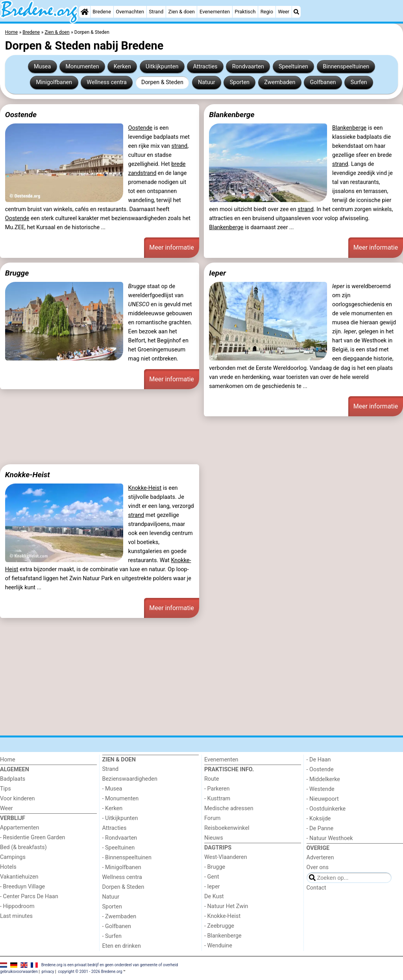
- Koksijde (319, 819)
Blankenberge (232, 115)
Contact (316, 888)
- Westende (321, 789)
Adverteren (320, 858)
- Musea (112, 789)
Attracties (205, 67)
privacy (48, 972)
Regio (267, 12)
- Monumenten (121, 799)
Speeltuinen (293, 67)
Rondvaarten (248, 67)
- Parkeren (217, 789)
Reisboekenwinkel (227, 828)
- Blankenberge (223, 936)
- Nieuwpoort (323, 799)
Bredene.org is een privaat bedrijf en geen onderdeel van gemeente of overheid (110, 964)
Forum (212, 818)
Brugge (17, 273)
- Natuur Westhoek (330, 838)
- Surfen (112, 936)
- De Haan (319, 760)
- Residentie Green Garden (32, 838)
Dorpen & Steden (162, 82)
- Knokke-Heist (222, 916)
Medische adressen (229, 808)
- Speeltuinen (119, 848)
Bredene (102, 12)
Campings (13, 857)
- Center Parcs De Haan (29, 896)
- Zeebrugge (219, 926)
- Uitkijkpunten (120, 818)
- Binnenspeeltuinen (127, 858)
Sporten (240, 82)
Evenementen (215, 12)
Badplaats (13, 779)
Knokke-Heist (28, 475)
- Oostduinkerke (326, 809)
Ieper (217, 273)
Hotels (8, 867)
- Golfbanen (117, 926)
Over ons (318, 867)
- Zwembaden (119, 917)
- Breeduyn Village (22, 887)
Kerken (122, 67)
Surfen (359, 82)
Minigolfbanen (54, 82)
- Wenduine (218, 946)
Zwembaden (280, 82)
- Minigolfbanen (122, 867)
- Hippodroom (17, 906)
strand (180, 146)
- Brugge (215, 867)
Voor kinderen (18, 799)
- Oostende (320, 769)
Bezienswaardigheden (130, 779)
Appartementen (19, 828)
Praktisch (245, 12)
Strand (156, 12)
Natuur (207, 82)
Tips (6, 789)
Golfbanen (323, 82)
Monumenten (82, 67)
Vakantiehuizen (19, 877)
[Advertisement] (201, 439)
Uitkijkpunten (162, 67)
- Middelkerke (323, 779)
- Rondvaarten (120, 838)
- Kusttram (217, 799)
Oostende (21, 115)
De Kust (214, 896)
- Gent (212, 877)
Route (212, 779)
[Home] (85, 12)
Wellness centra (106, 82)
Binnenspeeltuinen (346, 67)
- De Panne (320, 828)
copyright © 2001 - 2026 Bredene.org (90, 972)
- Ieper (212, 887)
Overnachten (130, 12)
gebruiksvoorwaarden (19, 972)
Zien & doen (182, 12)
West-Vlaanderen (226, 857)
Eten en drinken (122, 946)
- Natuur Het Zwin (226, 906)
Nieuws (214, 838)
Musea (42, 67)
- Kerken (113, 808)
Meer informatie (172, 247)
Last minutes (16, 916)
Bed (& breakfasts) (23, 847)
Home (8, 760)
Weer (284, 12)
